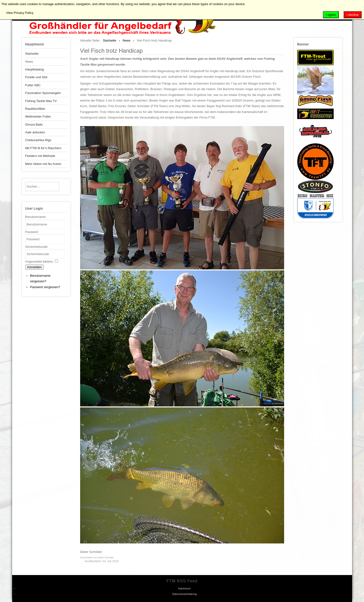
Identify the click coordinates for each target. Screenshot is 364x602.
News (29, 62)
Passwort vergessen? (45, 287)
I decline (353, 15)
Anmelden (34, 267)
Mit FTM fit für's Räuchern (43, 148)
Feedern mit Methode (40, 156)
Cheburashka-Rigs (38, 140)
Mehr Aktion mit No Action (43, 164)
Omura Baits (34, 125)
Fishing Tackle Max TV (41, 101)
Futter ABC (33, 85)
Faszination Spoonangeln (43, 93)
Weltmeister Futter (38, 116)
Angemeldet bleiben (39, 262)
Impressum (184, 589)
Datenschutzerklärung (184, 594)
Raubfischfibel (35, 109)
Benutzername (36, 217)
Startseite (32, 54)
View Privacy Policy (20, 13)
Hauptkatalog (35, 69)
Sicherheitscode (37, 247)
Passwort (32, 232)
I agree (331, 15)
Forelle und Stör (37, 77)
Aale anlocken (35, 132)
